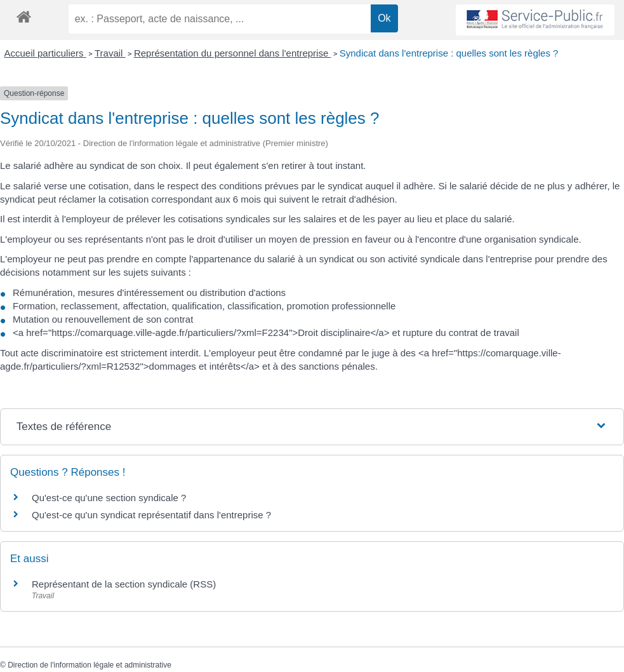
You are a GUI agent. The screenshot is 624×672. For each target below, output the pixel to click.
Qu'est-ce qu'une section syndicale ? (109, 498)
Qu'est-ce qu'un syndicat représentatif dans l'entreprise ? (151, 515)
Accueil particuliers (45, 53)
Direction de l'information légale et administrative (90, 665)
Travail (110, 53)
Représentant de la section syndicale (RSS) (124, 584)
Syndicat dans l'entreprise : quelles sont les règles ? (449, 53)
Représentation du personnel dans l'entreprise (233, 53)
